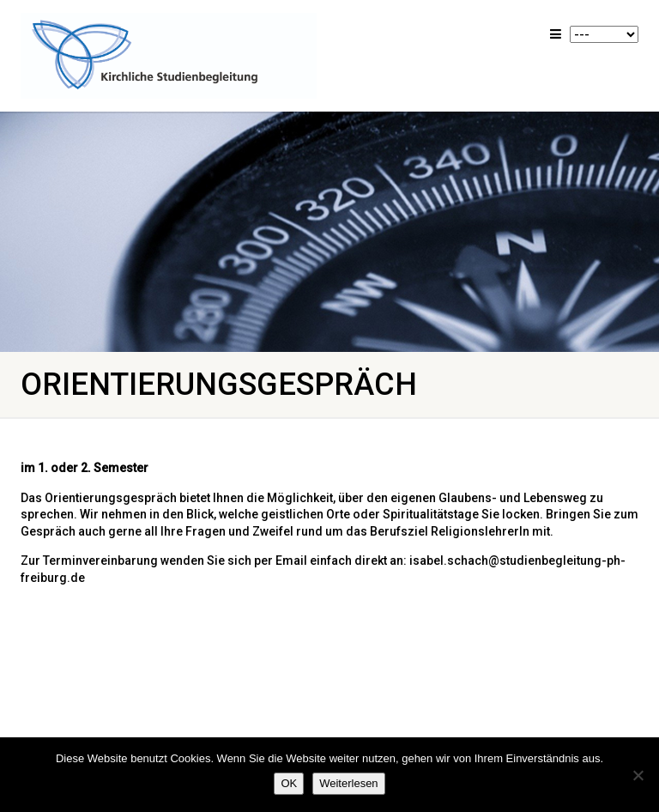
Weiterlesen (348, 783)
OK (289, 783)
